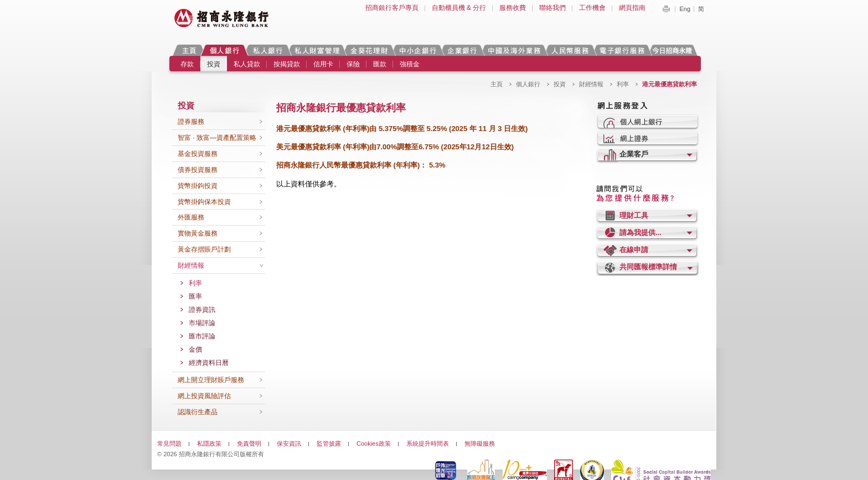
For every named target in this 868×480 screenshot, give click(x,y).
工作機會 (592, 8)
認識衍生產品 (198, 412)
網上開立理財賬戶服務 (211, 380)
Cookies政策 (374, 444)
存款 (187, 64)
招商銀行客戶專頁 (392, 8)
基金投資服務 (198, 154)
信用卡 (323, 64)
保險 (353, 64)
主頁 (189, 50)
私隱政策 (209, 444)
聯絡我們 (552, 8)
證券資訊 (202, 310)
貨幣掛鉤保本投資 (204, 202)
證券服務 (191, 122)
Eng (685, 9)
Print (666, 9)
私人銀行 (267, 50)
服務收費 (513, 8)
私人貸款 (247, 64)
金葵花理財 (369, 50)
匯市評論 (202, 336)
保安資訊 (289, 444)
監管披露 (329, 444)
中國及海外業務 (514, 50)
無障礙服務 (480, 444)
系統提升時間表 (428, 444)
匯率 (195, 296)
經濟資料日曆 (209, 363)
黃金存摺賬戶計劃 (204, 249)
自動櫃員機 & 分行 (459, 8)
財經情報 (591, 84)
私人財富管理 (317, 50)
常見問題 (169, 444)
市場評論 (202, 323)
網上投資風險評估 (204, 396)
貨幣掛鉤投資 (198, 186)
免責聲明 (249, 444)
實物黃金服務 (198, 233)
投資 (214, 64)
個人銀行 (224, 50)
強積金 (410, 64)
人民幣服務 (570, 50)
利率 (623, 84)
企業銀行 (462, 50)
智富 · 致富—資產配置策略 (217, 138)
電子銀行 (622, 50)
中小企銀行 (417, 50)
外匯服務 (191, 217)
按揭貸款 (287, 64)
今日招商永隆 (674, 50)
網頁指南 (632, 8)
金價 (195, 349)
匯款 (380, 64)
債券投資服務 (198, 170)
